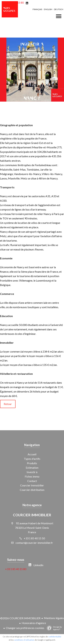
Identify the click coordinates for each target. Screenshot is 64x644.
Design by (53, 628)
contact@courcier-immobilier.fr (34, 543)
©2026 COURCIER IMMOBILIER (20, 618)
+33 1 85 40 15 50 (34, 538)
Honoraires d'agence (34, 623)
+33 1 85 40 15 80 (16, 569)
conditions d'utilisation (24, 640)
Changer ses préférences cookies (25, 628)
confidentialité (55, 637)
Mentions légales (54, 618)
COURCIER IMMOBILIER (32, 515)
